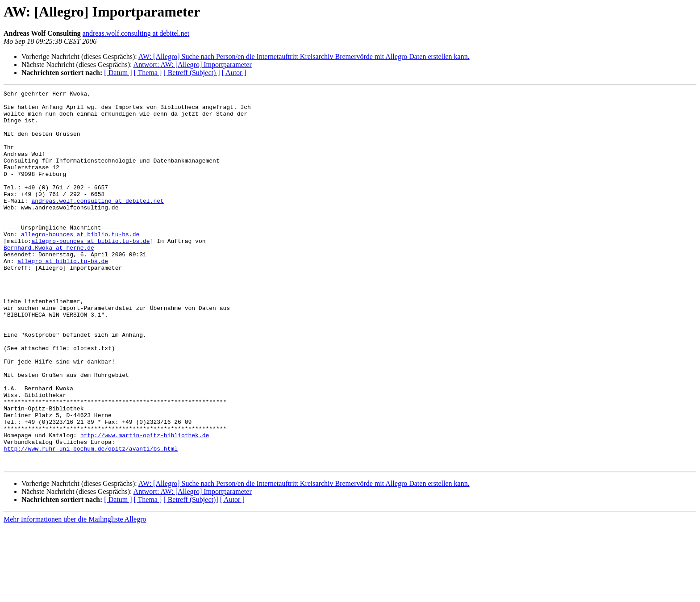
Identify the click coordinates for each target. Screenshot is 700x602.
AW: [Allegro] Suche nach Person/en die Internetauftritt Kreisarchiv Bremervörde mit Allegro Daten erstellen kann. (304, 56)
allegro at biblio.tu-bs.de (63, 296)
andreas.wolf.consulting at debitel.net (136, 33)
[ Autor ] (234, 73)
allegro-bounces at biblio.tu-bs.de (80, 263)
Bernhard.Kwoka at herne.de (49, 280)
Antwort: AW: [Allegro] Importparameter (193, 65)
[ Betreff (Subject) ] (192, 73)
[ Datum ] (118, 73)
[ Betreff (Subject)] (191, 575)
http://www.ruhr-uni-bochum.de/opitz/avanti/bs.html (91, 521)
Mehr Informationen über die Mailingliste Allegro (75, 594)
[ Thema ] (148, 73)
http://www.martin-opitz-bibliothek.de (145, 505)
